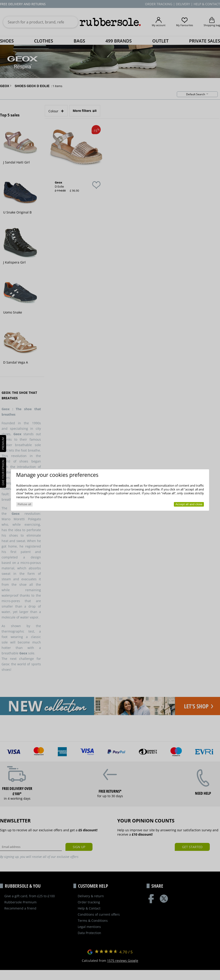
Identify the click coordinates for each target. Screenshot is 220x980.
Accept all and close (189, 504)
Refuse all (24, 504)
